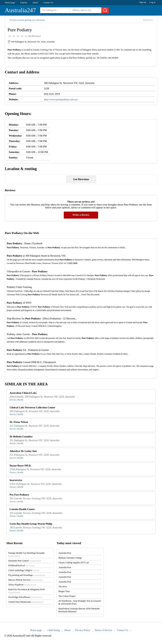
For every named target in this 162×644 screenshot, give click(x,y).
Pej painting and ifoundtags (27, 575)
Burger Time (64, 591)
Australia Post (65, 553)
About (35, 2)
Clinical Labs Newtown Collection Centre (32, 407)
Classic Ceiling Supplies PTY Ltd (74, 562)
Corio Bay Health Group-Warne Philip (31, 524)
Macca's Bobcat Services (25, 580)
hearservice (16, 480)
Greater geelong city (26, 20)
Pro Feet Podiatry (19, 495)
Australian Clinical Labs (23, 393)
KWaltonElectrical (21, 565)
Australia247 (20, 10)
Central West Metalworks (26, 602)
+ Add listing (53, 630)
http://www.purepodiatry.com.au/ (61, 99)
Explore (24, 2)
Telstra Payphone (22, 585)
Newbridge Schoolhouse (25, 597)
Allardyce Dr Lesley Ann (23, 451)
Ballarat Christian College (70, 558)
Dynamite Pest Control (25, 561)
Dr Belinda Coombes (21, 437)
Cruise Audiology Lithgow (24, 570)
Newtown (41, 20)
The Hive (63, 586)
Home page (10, 2)
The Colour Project (67, 596)
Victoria (13, 20)
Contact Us (48, 2)
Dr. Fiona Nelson (19, 422)
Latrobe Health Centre (22, 509)
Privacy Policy (83, 630)
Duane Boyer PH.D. (20, 466)
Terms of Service (103, 630)
